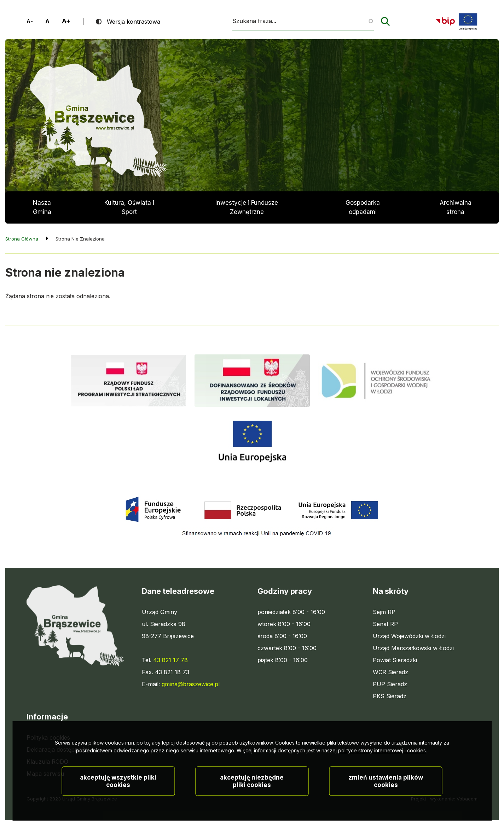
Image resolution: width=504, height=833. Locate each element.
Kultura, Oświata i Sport (129, 207)
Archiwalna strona (456, 211)
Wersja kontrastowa (134, 22)
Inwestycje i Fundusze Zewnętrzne (247, 207)
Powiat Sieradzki (395, 660)
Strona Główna (22, 239)
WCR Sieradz (390, 672)
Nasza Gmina (42, 207)
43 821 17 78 (170, 660)
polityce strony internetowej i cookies (382, 766)
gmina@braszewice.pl (191, 684)
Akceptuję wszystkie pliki (118, 797)
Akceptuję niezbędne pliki (252, 797)
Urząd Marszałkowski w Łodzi (413, 648)
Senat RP (385, 624)
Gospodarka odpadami (363, 207)
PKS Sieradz (390, 696)
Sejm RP (384, 612)
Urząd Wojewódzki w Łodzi (409, 636)
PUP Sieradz (390, 684)
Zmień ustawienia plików (386, 797)
